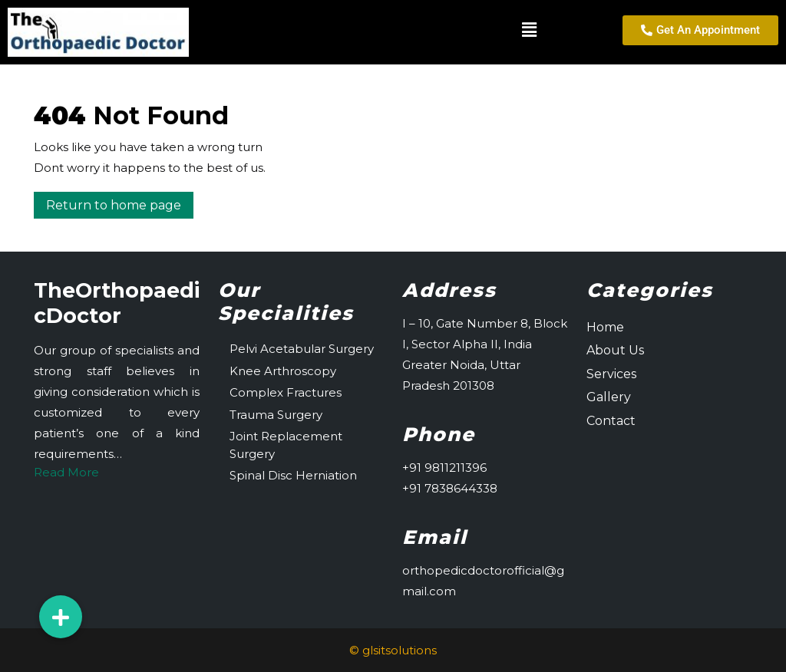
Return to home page (120, 202)
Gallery (609, 397)
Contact (611, 421)
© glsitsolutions (393, 650)
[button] (373, 30)
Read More (66, 472)
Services (611, 374)
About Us (615, 350)
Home (605, 327)
